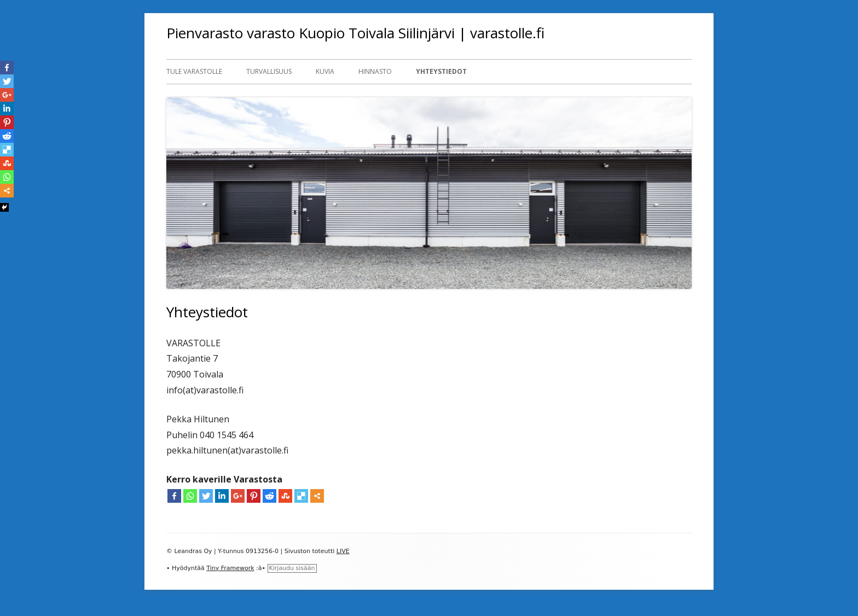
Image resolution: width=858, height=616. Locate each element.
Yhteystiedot (441, 71)
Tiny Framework (230, 568)
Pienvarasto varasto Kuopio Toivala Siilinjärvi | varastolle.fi (355, 33)
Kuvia (325, 71)
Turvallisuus (269, 71)
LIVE (343, 551)
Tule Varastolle (194, 71)
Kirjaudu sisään (292, 568)
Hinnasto (375, 71)
